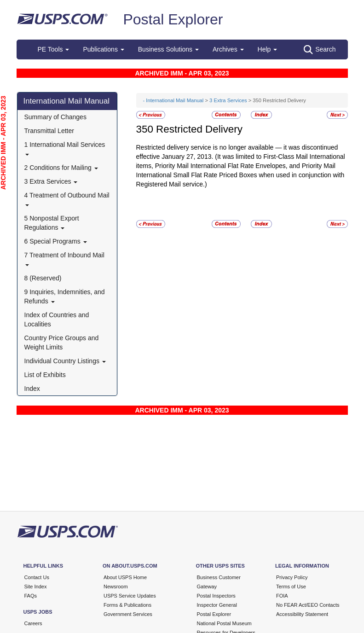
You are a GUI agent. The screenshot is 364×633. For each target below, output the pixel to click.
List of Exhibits (45, 375)
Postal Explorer (173, 19)
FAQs (31, 596)
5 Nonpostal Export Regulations (52, 223)
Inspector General (217, 605)
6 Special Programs (56, 241)
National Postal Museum (224, 623)
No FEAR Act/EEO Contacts (308, 605)
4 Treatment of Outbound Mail (67, 199)
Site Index (36, 587)
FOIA (282, 596)
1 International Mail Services (65, 148)
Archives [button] (228, 49)
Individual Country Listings (65, 361)
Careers (33, 623)
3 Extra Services (51, 181)
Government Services (128, 614)
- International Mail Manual (173, 100)
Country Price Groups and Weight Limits (62, 343)
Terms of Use (291, 587)
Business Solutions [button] (168, 49)
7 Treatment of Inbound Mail (64, 258)
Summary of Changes (55, 117)
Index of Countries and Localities (57, 319)
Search (320, 50)
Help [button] (268, 49)
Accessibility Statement (302, 614)
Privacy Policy (292, 577)
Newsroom (116, 587)
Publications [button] (103, 49)
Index (32, 389)
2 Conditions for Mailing (61, 168)
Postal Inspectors (216, 596)
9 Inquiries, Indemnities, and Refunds (65, 296)
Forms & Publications (127, 605)
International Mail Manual (67, 101)
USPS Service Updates (130, 596)
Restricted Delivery (199, 129)
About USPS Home (125, 577)
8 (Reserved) (43, 278)
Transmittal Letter (49, 131)
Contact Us (37, 577)
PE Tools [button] (54, 49)
